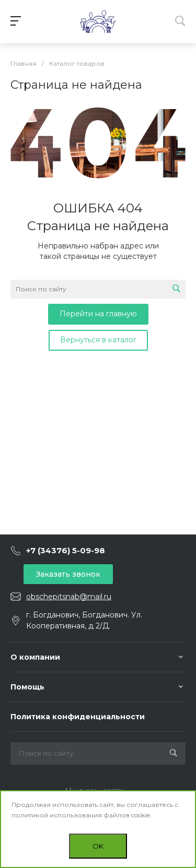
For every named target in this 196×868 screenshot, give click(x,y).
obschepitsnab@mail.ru (69, 597)
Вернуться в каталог (98, 340)
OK (98, 846)
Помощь (27, 687)
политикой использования (57, 815)
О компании (35, 657)
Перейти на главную (98, 314)
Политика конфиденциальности (78, 717)
